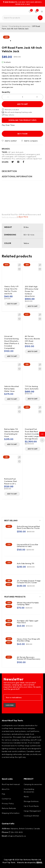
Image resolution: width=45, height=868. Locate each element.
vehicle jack (21, 159)
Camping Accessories (33, 784)
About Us (6, 789)
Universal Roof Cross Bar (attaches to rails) (28, 545)
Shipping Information (11, 813)
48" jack (12, 152)
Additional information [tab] (17, 176)
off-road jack (20, 157)
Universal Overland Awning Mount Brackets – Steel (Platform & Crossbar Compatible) (12, 342)
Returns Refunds (9, 808)
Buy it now (23, 134)
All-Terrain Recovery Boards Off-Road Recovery (32, 340)
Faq (3, 794)
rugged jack (31, 157)
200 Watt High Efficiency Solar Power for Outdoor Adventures (32, 291)
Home (4, 26)
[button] (12, 304)
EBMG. (39, 862)
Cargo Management (32, 811)
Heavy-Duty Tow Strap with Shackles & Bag (28, 640)
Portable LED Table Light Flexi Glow (28, 622)
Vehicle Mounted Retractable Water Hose (11, 389)
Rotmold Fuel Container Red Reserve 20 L (10, 481)
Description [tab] (9, 171)
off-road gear (8, 157)
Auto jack (20, 152)
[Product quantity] (22, 97)
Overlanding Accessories (20, 26)
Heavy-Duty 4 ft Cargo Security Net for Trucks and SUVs (11, 290)
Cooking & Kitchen (31, 816)
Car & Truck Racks (31, 806)
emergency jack (33, 154)
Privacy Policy (8, 803)
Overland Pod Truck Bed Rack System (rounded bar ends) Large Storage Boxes (32, 434)
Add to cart (22, 104)
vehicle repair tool (34, 159)
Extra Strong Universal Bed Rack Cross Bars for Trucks (28, 527)
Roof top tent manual (11, 784)
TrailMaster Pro (8, 159)
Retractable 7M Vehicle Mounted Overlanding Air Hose (11, 433)
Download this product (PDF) (23, 120)
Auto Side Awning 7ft (25, 563)
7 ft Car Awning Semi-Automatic (32, 388)
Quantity (6, 92)
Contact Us (6, 799)
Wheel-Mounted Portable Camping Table (28, 604)
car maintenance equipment (14, 154)
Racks (26, 797)
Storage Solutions (31, 801)
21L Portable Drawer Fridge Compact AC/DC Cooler (29, 582)
